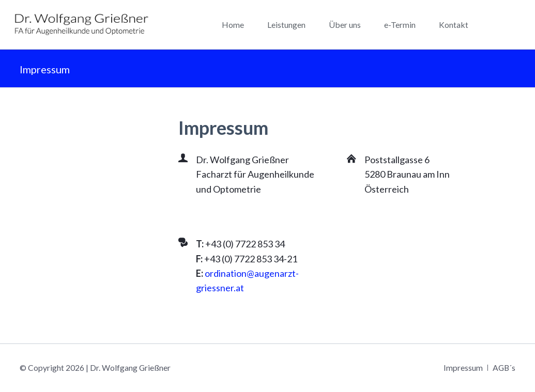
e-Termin (400, 25)
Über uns (345, 25)
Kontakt (454, 25)
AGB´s (504, 367)
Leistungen (286, 25)
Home (233, 25)
